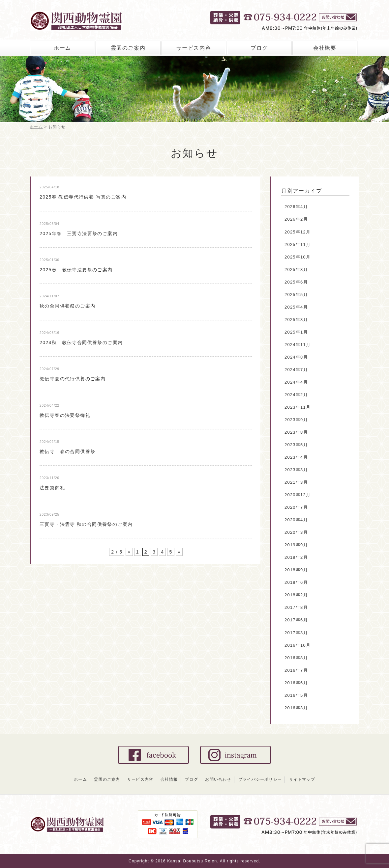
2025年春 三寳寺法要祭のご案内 (79, 233)
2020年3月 (296, 532)
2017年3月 (296, 633)
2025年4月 (296, 307)
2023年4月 (296, 457)
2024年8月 (296, 357)
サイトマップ (302, 779)
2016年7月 (296, 670)
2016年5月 (296, 695)
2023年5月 (296, 445)
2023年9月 (296, 420)
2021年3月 (296, 482)
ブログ (259, 48)
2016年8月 (296, 658)
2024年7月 (296, 370)
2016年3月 (296, 708)
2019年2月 (296, 557)
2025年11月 (298, 244)
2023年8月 (296, 432)
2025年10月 (298, 257)
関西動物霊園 (90, 19)
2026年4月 (296, 207)
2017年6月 (296, 620)
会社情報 (169, 779)
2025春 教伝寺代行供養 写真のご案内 (83, 197)
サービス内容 (194, 48)
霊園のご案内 (128, 48)
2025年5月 (296, 295)
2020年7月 (296, 507)
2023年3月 (296, 470)
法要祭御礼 (52, 488)
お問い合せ (339, 18)
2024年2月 (296, 395)
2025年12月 (298, 232)
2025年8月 (296, 270)
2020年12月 (298, 495)
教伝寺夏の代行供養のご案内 (73, 379)
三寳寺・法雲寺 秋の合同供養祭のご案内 (86, 524)
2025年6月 (296, 282)
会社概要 (325, 48)
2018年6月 (296, 582)
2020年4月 (296, 520)
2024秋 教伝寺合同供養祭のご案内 (81, 342)
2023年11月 (298, 407)
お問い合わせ (218, 779)
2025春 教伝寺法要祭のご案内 (76, 270)
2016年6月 (296, 683)
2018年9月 (296, 570)
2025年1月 (296, 332)
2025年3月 (296, 320)
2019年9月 (296, 545)
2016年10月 (298, 645)
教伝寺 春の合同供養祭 (67, 451)
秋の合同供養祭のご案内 (67, 306)
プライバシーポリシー (260, 779)
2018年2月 (296, 595)
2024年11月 (298, 345)
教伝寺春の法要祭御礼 (65, 415)
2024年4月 (296, 382)
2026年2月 (296, 219)
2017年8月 (296, 607)
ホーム (62, 48)
